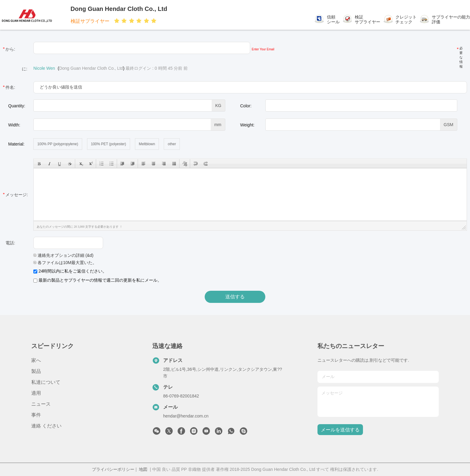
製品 (36, 371)
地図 (143, 469)
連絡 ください (46, 426)
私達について (46, 382)
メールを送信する (340, 430)
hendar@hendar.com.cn (186, 416)
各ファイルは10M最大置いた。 (65, 263)
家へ (36, 360)
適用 (36, 393)
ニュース (41, 404)
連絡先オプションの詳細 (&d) (63, 255)
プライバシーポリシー (113, 469)
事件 (36, 415)
